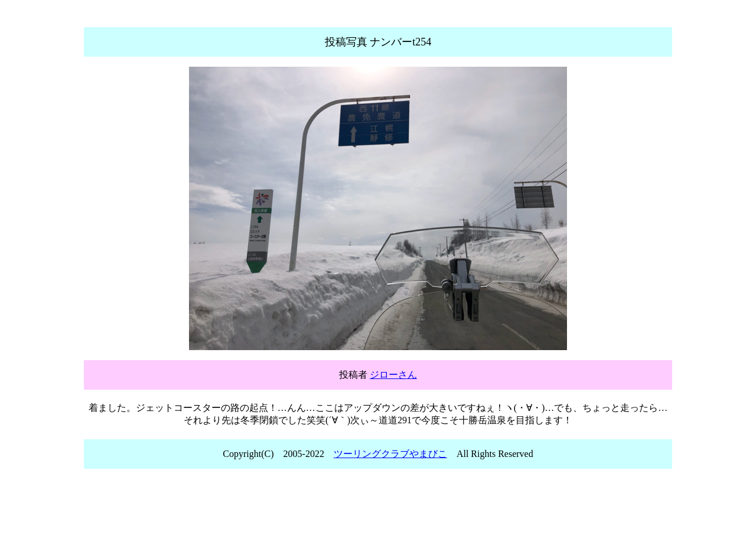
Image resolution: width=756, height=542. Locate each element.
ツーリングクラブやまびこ (390, 454)
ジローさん (393, 375)
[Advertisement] (378, 509)
